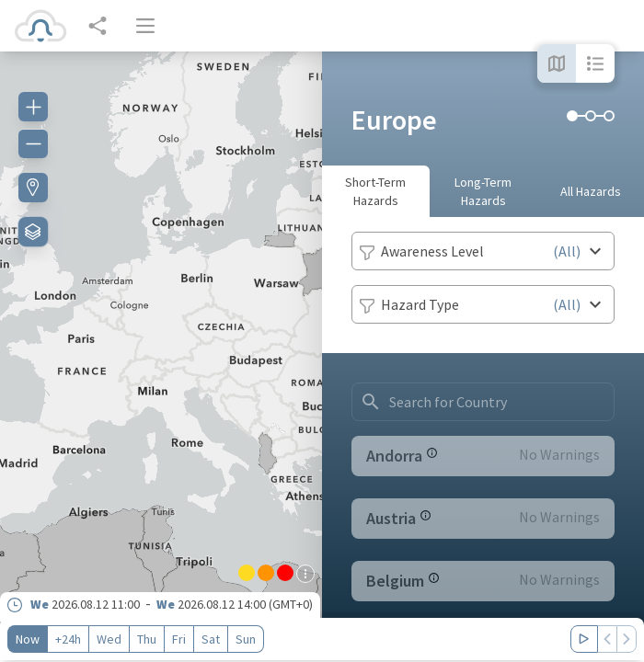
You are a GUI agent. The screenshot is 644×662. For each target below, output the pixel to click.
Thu (147, 639)
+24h (68, 639)
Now (28, 639)
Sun (246, 639)
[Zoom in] (33, 107)
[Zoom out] (33, 143)
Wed (109, 639)
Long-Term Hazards (483, 191)
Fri (179, 639)
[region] (161, 357)
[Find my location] (33, 188)
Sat (211, 639)
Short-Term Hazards (375, 191)
